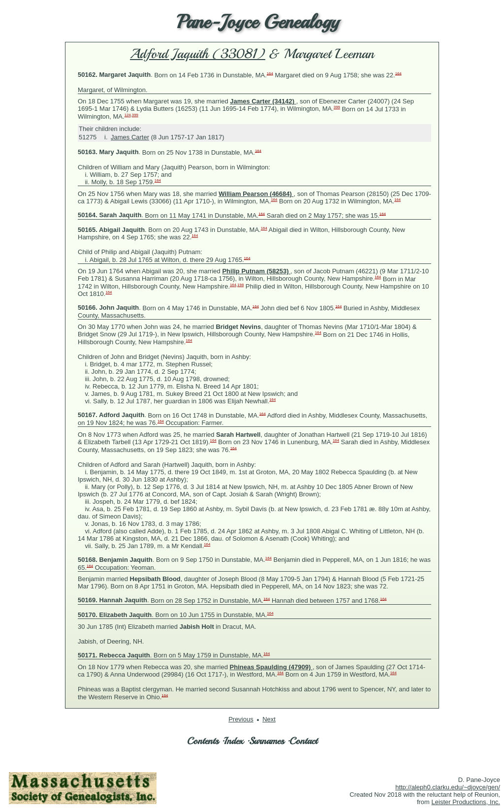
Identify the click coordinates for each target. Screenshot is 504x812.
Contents (203, 741)
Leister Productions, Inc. (466, 802)
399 (337, 107)
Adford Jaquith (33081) (198, 54)
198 (240, 285)
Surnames (267, 741)
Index (234, 741)
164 (270, 73)
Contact (303, 741)
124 (128, 115)
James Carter (130, 137)
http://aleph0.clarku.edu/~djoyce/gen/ (448, 787)
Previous (241, 719)
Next (269, 719)
